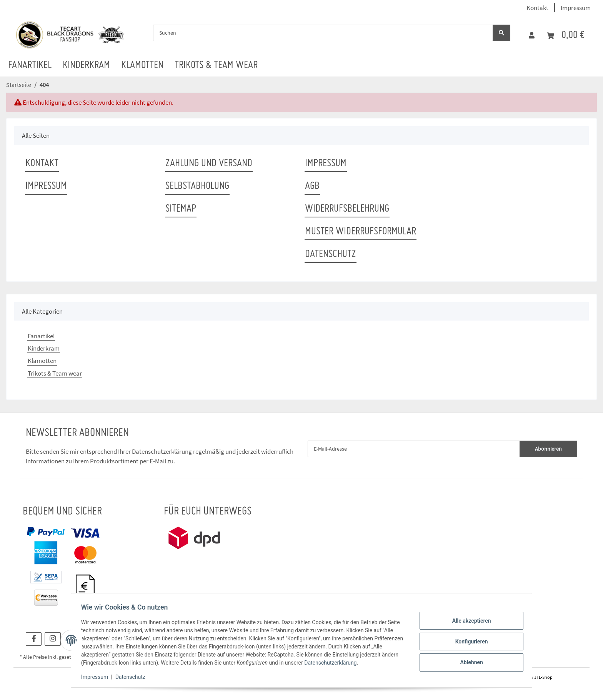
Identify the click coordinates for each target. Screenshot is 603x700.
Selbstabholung (197, 186)
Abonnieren (548, 449)
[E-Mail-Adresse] (414, 449)
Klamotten (42, 361)
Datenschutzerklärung (162, 451)
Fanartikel (41, 336)
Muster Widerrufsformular (361, 232)
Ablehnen (469, 662)
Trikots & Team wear (55, 373)
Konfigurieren (469, 642)
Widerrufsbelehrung (347, 209)
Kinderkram (44, 348)
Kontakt (537, 8)
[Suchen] (323, 33)
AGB (312, 186)
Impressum (576, 8)
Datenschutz (331, 254)
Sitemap (181, 209)
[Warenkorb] (566, 36)
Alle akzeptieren (469, 621)
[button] (532, 35)
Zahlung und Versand (209, 164)
